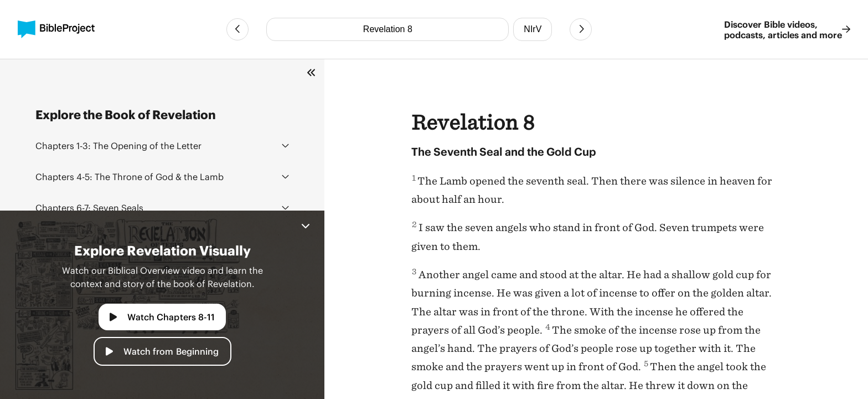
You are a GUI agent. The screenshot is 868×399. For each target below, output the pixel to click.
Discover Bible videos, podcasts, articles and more (787, 29)
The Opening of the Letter (118, 145)
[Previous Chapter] (237, 29)
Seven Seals (89, 208)
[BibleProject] (56, 29)
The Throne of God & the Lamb (130, 177)
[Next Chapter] (581, 29)
